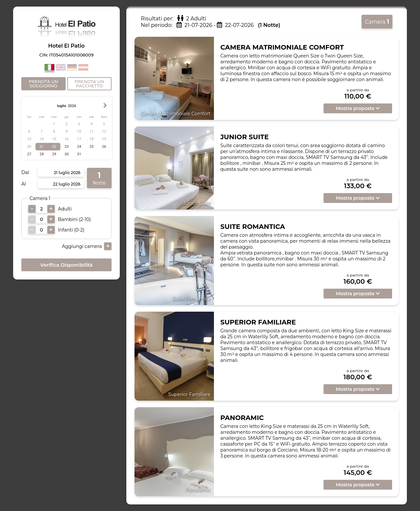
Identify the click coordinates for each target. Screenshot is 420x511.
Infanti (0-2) (71, 230)
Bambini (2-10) (74, 219)
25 (92, 147)
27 (29, 154)
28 (42, 154)
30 (67, 154)
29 (54, 154)
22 (54, 147)
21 (42, 147)
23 (67, 147)
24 (79, 147)
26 (104, 147)
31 (79, 154)
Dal (25, 172)
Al (24, 184)
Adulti (65, 209)
